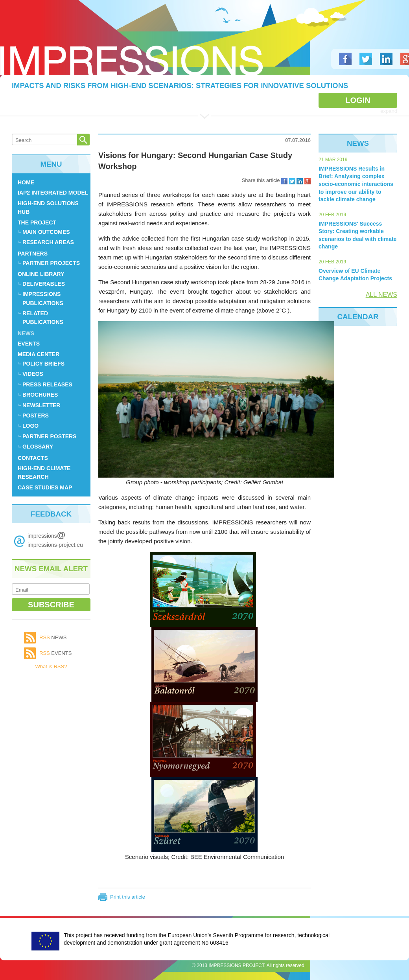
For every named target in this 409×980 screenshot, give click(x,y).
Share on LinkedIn (300, 181)
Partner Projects (51, 263)
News (26, 333)
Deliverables (44, 284)
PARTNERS (33, 254)
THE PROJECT (37, 222)
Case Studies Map (45, 487)
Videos (33, 374)
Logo (131, 60)
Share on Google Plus (308, 181)
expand (389, 111)
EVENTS (29, 344)
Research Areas (48, 242)
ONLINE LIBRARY (41, 274)
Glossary (38, 447)
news (53, 637)
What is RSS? (51, 667)
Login (358, 100)
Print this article (128, 897)
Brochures (40, 395)
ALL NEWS (381, 295)
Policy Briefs (43, 364)
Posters (36, 416)
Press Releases (47, 384)
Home (26, 182)
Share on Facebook (284, 181)
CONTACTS (33, 458)
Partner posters (49, 436)
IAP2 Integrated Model (53, 193)
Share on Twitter (292, 181)
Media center (39, 354)
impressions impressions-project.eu (55, 539)
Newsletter (41, 405)
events (55, 653)
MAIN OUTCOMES (46, 232)
